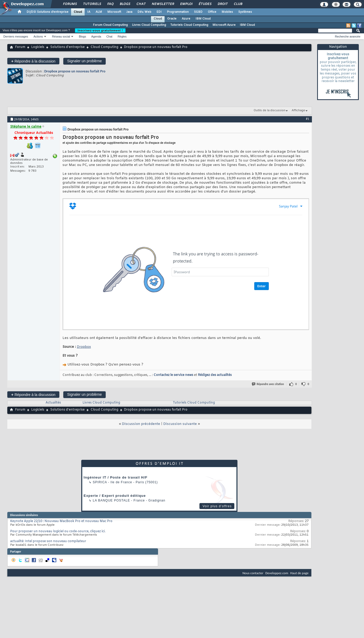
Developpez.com (277, 573)
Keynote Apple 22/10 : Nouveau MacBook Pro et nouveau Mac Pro (61, 521)
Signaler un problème (84, 61)
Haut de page (299, 573)
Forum (20, 47)
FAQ (110, 4)
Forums (70, 4)
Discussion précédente (141, 424)
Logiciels (38, 47)
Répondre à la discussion (33, 61)
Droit (222, 4)
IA (89, 12)
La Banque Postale (111, 500)
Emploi (186, 4)
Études (205, 4)
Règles (122, 36)
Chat (141, 4)
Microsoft (114, 12)
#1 (307, 119)
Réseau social (61, 36)
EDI (159, 12)
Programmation (178, 12)
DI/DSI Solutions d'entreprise (48, 12)
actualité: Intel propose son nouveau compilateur (48, 541)
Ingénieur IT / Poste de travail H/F (115, 477)
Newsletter (163, 4)
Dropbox (84, 347)
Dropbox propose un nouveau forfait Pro (75, 71)
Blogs (125, 4)
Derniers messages (16, 36)
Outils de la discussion (269, 110)
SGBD (198, 12)
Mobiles (227, 12)
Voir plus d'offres (217, 506)
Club (238, 4)
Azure (186, 19)
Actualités (53, 403)
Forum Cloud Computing (110, 25)
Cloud (78, 12)
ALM (99, 12)
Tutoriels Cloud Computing (189, 25)
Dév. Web (144, 12)
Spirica (100, 482)
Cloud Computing (104, 47)
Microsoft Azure (224, 25)
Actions (38, 36)
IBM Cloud (203, 19)
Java (129, 12)
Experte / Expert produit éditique (115, 496)
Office (212, 12)
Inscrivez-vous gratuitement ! (100, 30)
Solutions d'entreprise (67, 47)
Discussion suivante (180, 424)
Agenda (96, 36)
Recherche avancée (348, 36)
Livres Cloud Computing (149, 25)
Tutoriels (92, 4)
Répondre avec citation (268, 384)
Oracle (172, 19)
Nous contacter (253, 573)
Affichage (298, 110)
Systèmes (245, 12)
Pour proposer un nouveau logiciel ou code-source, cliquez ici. (58, 531)
